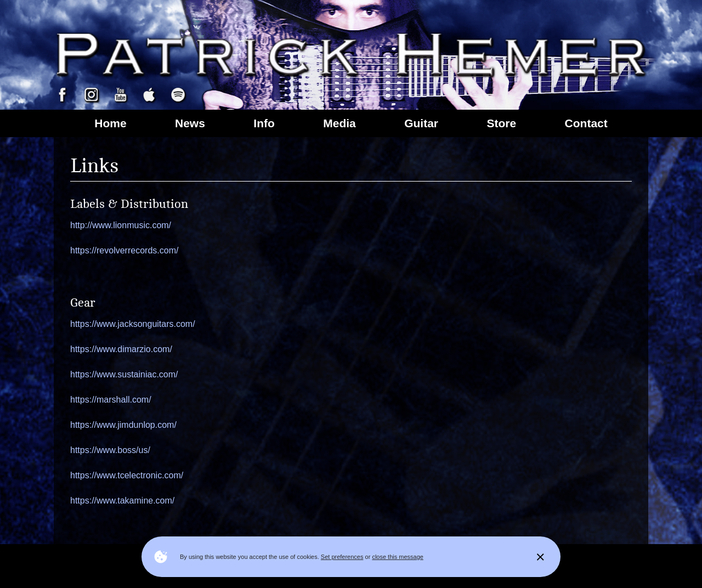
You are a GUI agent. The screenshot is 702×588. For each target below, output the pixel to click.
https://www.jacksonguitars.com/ (133, 324)
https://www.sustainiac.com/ (124, 374)
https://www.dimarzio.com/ (121, 349)
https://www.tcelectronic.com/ (127, 475)
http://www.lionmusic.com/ (121, 225)
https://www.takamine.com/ (122, 501)
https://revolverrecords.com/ (124, 250)
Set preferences (342, 557)
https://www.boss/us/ (110, 450)
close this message (398, 557)
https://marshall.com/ (111, 400)
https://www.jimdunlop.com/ (123, 425)
